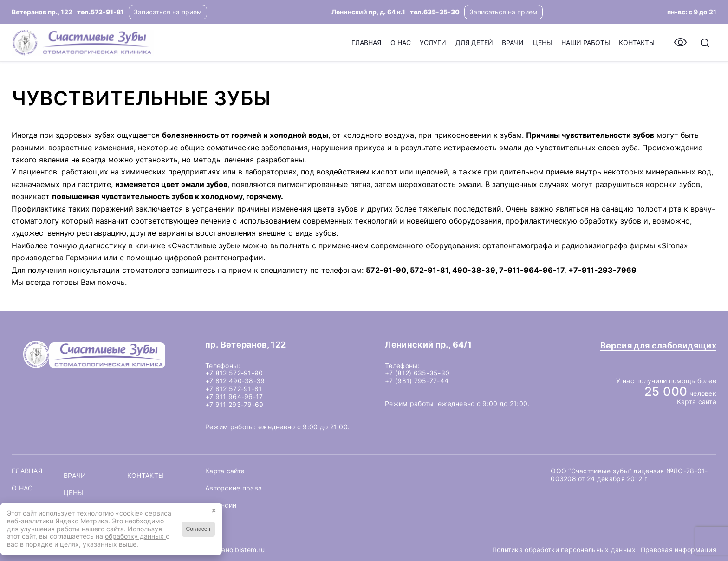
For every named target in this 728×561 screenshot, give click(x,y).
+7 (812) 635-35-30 (417, 373)
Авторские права (234, 488)
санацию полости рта (642, 209)
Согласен (198, 529)
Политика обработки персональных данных (564, 550)
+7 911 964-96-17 (234, 397)
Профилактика (39, 209)
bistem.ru (250, 550)
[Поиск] (705, 43)
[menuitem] (366, 43)
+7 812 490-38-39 (235, 381)
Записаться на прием (168, 12)
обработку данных (135, 536)
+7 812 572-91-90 (234, 373)
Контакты (146, 476)
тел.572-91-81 (101, 12)
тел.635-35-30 (435, 12)
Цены (73, 493)
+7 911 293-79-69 (234, 404)
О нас (22, 488)
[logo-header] (83, 43)
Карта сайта (697, 402)
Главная (27, 471)
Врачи (75, 476)
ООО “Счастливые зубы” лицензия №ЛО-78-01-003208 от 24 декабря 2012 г (629, 475)
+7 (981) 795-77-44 (417, 381)
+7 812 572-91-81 (234, 389)
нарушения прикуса (348, 148)
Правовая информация (679, 550)
